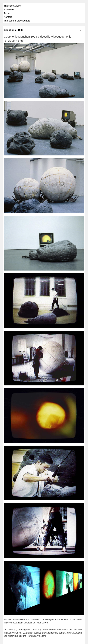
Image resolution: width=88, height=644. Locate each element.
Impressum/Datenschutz (17, 21)
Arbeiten (9, 9)
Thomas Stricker (13, 6)
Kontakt (8, 17)
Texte (7, 13)
